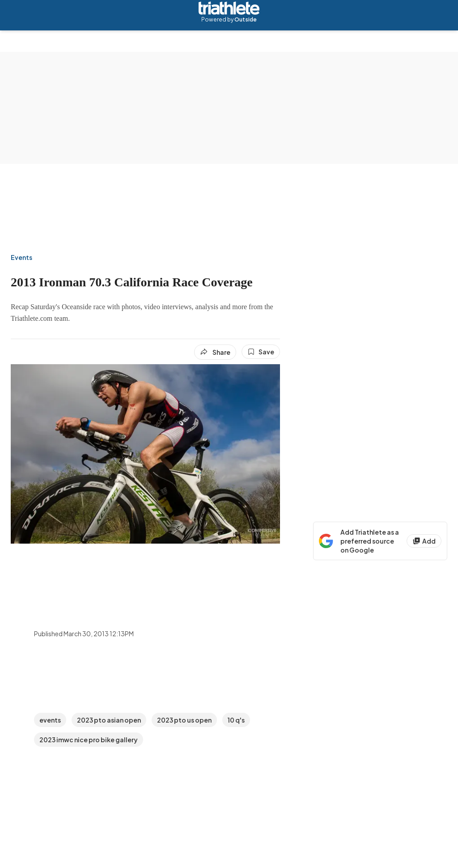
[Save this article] (261, 352)
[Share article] (215, 352)
